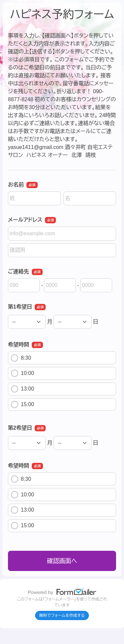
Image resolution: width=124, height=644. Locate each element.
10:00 (22, 373)
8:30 (21, 358)
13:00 (22, 389)
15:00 (22, 404)
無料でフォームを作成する (62, 615)
